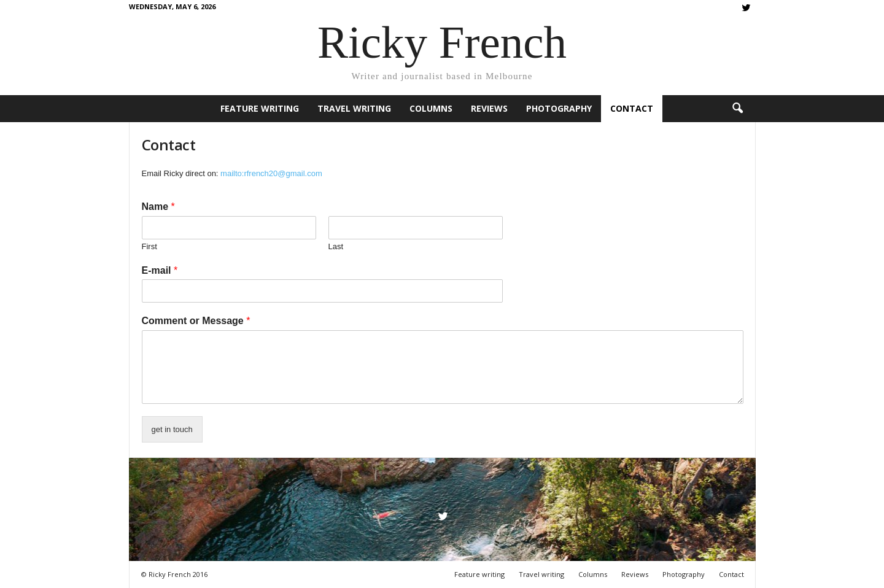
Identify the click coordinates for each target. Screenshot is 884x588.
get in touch (172, 429)
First (149, 246)
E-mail (160, 270)
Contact (632, 108)
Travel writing (354, 108)
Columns (431, 108)
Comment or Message (196, 321)
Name (158, 207)
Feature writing (260, 108)
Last (336, 246)
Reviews (489, 108)
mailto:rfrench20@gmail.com (271, 173)
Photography (559, 108)
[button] (737, 109)
